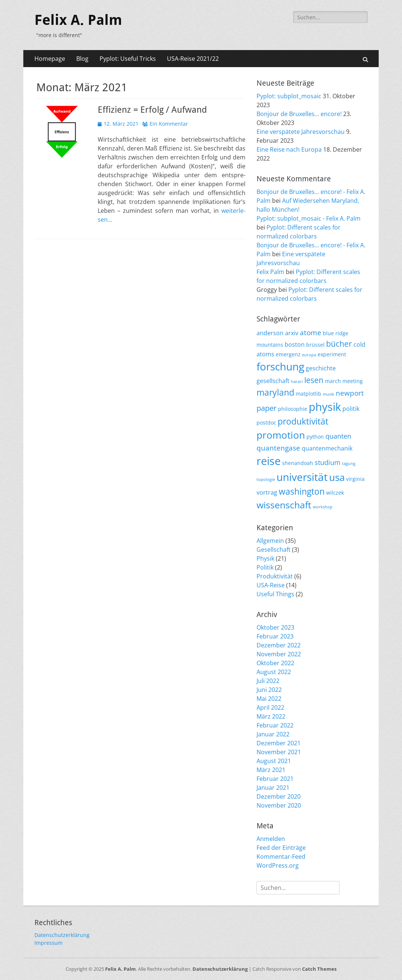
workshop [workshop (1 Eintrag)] (323, 507)
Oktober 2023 (275, 627)
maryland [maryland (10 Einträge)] (275, 392)
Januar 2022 (273, 734)
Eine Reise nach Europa (289, 149)
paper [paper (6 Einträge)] (267, 408)
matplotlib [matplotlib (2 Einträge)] (309, 394)
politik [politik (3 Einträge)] (351, 409)
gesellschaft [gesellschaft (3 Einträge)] (273, 381)
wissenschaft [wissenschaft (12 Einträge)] (284, 505)
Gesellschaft (274, 550)
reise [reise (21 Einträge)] (269, 461)
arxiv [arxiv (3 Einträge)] (292, 333)
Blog (82, 59)
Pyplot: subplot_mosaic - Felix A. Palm (309, 218)
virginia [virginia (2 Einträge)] (355, 479)
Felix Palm (270, 272)
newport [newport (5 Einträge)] (350, 393)
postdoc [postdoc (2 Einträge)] (266, 423)
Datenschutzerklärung (62, 935)
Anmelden (271, 839)
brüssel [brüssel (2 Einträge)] (315, 345)
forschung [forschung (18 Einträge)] (280, 366)
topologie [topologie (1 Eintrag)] (266, 479)
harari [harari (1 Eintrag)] (297, 382)
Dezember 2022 (279, 645)
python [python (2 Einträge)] (315, 437)
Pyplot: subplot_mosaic (289, 96)
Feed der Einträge (281, 848)
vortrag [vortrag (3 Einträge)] (267, 492)
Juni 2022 (269, 690)
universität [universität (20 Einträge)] (302, 477)
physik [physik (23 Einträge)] (325, 407)
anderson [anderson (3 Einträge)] (270, 333)
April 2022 (270, 707)
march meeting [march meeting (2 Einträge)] (344, 381)
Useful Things (275, 594)
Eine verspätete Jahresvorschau (301, 132)
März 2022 (271, 716)
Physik (265, 558)
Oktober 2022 (275, 663)
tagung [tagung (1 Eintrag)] (349, 463)
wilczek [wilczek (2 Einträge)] (335, 493)
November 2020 (279, 805)
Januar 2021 (273, 788)
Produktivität (275, 576)
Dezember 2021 (279, 743)
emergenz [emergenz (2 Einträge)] (288, 354)
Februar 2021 (275, 779)
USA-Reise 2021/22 (193, 59)
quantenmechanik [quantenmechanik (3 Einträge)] (327, 448)
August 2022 (274, 672)
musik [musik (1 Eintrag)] (329, 394)
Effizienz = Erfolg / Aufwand (152, 110)
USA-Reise (271, 585)
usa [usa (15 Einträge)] (337, 477)
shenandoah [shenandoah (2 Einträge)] (298, 463)
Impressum (48, 943)
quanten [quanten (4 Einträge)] (338, 436)
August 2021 (274, 761)
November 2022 (279, 654)
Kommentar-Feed (281, 857)
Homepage (50, 59)
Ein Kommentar (169, 124)
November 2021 (279, 752)
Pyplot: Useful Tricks (128, 59)
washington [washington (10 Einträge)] (302, 491)
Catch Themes (319, 969)
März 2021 (271, 770)
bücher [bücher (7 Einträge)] (339, 344)
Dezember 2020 (279, 796)
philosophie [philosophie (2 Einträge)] (293, 409)
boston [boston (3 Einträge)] (295, 344)
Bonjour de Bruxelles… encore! (299, 114)
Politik (265, 567)
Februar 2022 (275, 725)
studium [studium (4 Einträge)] (328, 462)
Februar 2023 (275, 636)
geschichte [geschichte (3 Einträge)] (321, 368)
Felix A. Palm (78, 20)
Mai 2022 (269, 699)
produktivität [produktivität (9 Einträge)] (303, 421)
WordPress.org (278, 865)
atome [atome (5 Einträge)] (311, 333)
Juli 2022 (268, 681)
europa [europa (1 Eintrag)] (309, 355)
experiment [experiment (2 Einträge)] (332, 354)
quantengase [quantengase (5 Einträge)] (278, 448)
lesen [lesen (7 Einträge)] (314, 380)
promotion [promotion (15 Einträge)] (281, 435)
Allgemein (270, 541)
